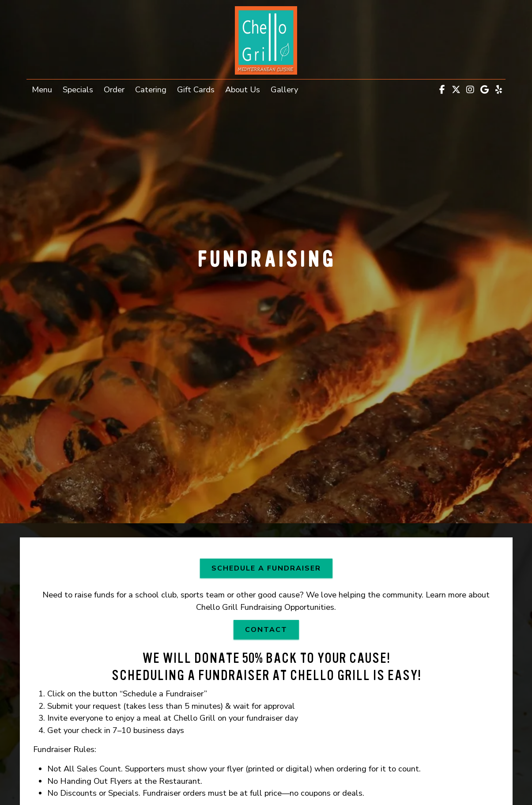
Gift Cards (198, 89)
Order (117, 89)
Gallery (284, 89)
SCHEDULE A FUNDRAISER (272, 568)
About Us (243, 89)
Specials (78, 89)
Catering (151, 89)
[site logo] (266, 40)
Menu (42, 89)
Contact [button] (272, 629)
